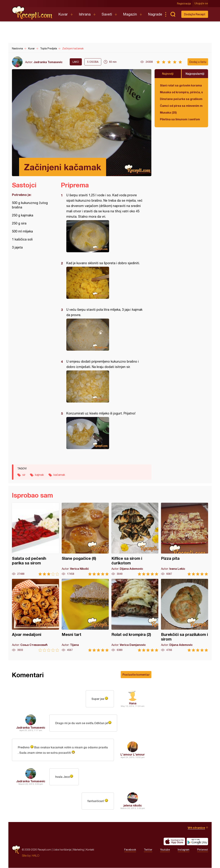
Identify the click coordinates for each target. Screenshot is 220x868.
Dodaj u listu (198, 62)
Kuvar (63, 14)
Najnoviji (168, 74)
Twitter (148, 850)
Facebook (130, 850)
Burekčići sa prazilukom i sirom (185, 615)
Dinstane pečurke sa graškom (181, 99)
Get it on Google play (197, 842)
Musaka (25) (168, 112)
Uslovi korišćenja (62, 850)
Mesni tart (85, 615)
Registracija (184, 4)
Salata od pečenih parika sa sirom (35, 539)
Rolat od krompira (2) (135, 615)
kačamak (59, 475)
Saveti (107, 14)
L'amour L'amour (133, 754)
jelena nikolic (133, 806)
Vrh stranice (196, 828)
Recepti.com (32, 13)
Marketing (79, 850)
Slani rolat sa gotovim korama (181, 85)
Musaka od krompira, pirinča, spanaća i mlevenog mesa (181, 92)
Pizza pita (185, 539)
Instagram (184, 850)
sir (24, 475)
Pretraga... (173, 14)
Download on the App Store (174, 842)
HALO (36, 856)
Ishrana (85, 14)
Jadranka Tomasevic (48, 62)
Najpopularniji (195, 74)
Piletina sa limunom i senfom (180, 119)
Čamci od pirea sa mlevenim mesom (181, 106)
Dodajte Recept (195, 14)
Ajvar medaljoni (35, 615)
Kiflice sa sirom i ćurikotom (135, 539)
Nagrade (155, 14)
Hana (133, 703)
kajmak (39, 475)
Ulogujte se (201, 4)
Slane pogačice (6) (85, 539)
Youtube (165, 850)
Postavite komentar (136, 674)
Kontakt (90, 850)
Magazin (130, 14)
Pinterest (203, 850)
